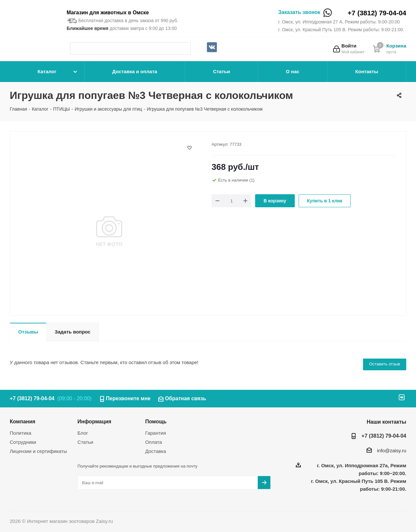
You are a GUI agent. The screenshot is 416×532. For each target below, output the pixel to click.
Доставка (156, 451)
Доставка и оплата (135, 71)
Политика (20, 433)
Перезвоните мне (128, 398)
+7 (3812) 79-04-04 (377, 13)
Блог (83, 433)
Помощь (156, 421)
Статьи (221, 71)
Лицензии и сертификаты (38, 451)
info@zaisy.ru (392, 450)
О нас (293, 71)
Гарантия (156, 433)
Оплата (154, 442)
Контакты (367, 71)
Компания (23, 421)
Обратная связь (185, 398)
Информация (94, 421)
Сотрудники (23, 442)
